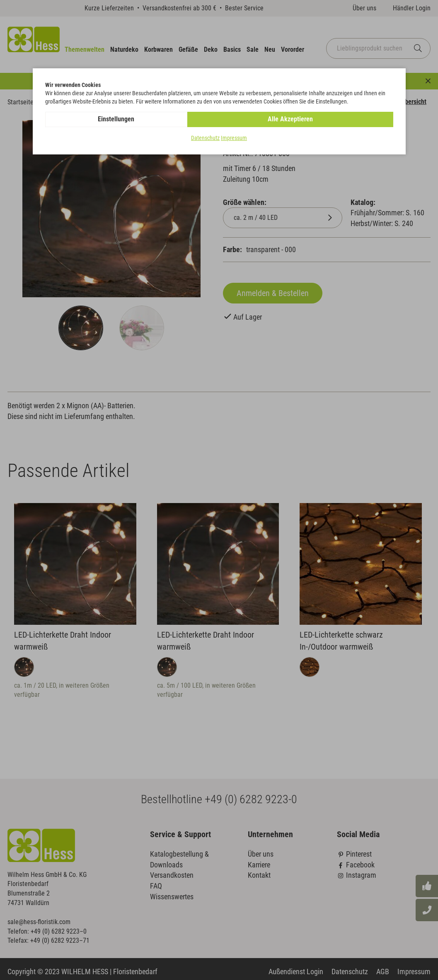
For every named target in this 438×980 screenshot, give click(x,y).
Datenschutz (205, 138)
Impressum (234, 138)
